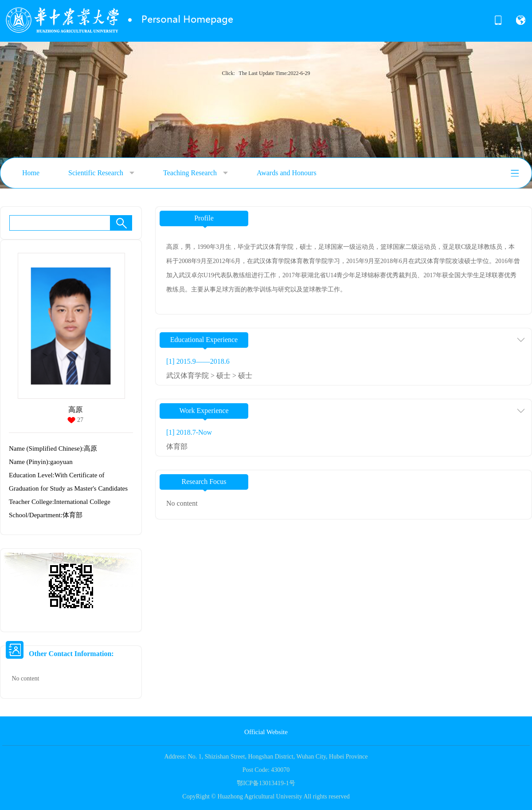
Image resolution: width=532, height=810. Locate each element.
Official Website (266, 732)
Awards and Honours (287, 173)
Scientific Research (101, 173)
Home (31, 173)
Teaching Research (196, 173)
